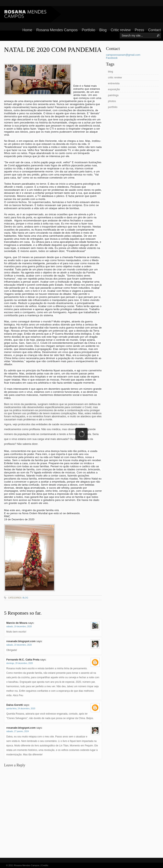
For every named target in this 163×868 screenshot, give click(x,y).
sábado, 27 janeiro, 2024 (18, 731)
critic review (115, 77)
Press (139, 30)
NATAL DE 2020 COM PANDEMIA (53, 50)
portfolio (113, 107)
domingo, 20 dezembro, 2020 (20, 663)
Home (27, 30)
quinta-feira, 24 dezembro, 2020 (21, 709)
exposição (114, 89)
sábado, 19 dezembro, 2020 (19, 627)
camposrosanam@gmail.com (123, 55)
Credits (45, 865)
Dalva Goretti (15, 705)
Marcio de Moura (17, 623)
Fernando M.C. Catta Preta (23, 660)
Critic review (121, 30)
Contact (154, 30)
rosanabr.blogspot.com (21, 641)
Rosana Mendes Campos (57, 30)
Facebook (112, 58)
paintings (113, 95)
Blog (103, 30)
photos (112, 101)
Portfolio (88, 30)
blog (25, 598)
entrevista (114, 83)
